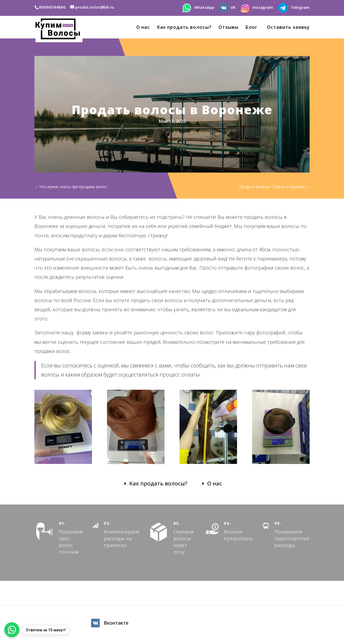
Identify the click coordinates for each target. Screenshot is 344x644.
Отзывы (228, 28)
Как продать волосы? (184, 28)
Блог (251, 28)
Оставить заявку (287, 28)
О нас (143, 28)
